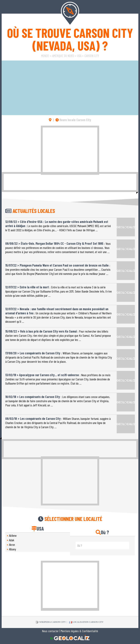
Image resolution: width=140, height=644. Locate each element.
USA (79, 56)
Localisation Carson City (86, 622)
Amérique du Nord (63, 56)
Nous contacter (50, 631)
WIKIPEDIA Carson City (51, 622)
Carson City (92, 56)
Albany (12, 549)
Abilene (13, 535)
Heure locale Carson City (73, 120)
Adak (12, 540)
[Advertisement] (70, 150)
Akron (12, 545)
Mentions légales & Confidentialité (79, 631)
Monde (45, 56)
